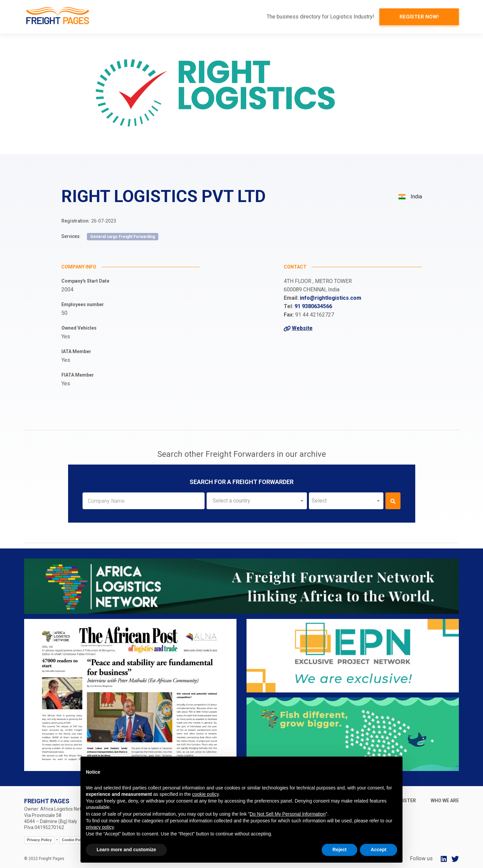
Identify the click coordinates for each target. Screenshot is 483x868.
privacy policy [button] (100, 827)
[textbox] (257, 501)
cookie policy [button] (205, 794)
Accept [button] (379, 850)
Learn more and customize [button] (126, 850)
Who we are (445, 801)
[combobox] (257, 501)
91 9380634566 (313, 306)
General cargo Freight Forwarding (123, 237)
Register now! (419, 17)
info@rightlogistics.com (331, 298)
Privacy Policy (39, 840)
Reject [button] (339, 850)
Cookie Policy (74, 840)
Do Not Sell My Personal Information (287, 814)
